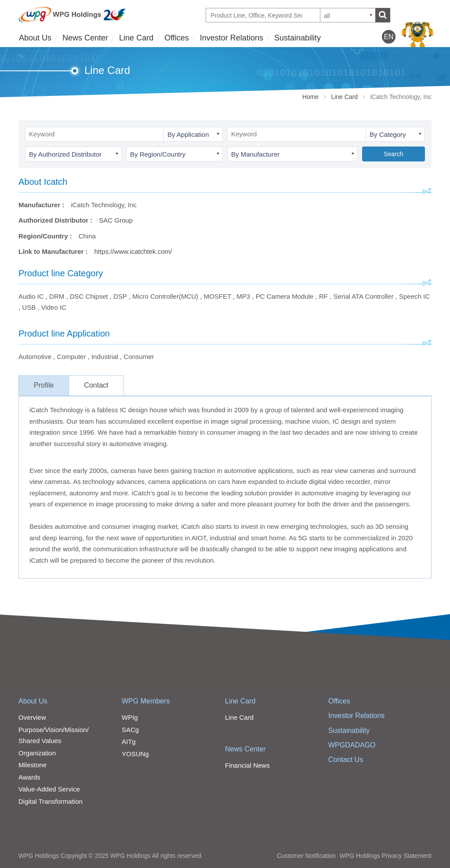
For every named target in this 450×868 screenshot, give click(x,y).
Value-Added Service (49, 789)
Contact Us (346, 760)
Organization (37, 753)
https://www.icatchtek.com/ (133, 251)
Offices (177, 38)
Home (310, 97)
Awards (29, 777)
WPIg (130, 717)
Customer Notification (306, 856)
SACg (130, 730)
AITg (129, 742)
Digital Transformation (51, 801)
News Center (85, 38)
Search (393, 154)
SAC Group (116, 220)
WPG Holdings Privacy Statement (386, 856)
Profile (44, 385)
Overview (32, 717)
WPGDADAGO (352, 745)
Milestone (33, 765)
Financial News (247, 765)
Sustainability (298, 38)
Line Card (136, 38)
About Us (35, 38)
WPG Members (146, 701)
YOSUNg (135, 754)
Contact (96, 385)
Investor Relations (232, 38)
